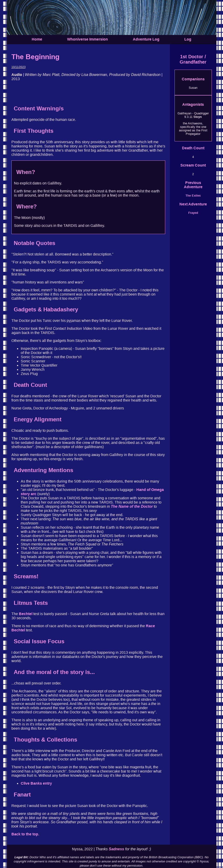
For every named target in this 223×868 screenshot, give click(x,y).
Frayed (193, 213)
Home (37, 39)
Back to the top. (25, 834)
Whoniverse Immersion (87, 39)
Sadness (117, 849)
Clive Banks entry (36, 783)
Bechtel (26, 614)
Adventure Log (146, 39)
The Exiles (193, 196)
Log (188, 39)
